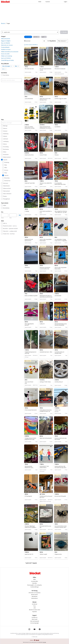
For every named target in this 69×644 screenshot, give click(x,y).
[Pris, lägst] (5, 215)
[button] (11, 39)
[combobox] (30, 32)
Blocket (3, 23)
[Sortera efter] (63, 41)
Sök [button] (20, 215)
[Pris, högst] (13, 215)
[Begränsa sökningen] (11, 123)
